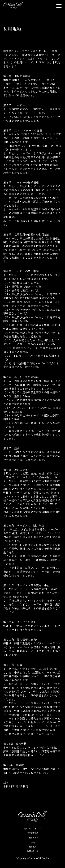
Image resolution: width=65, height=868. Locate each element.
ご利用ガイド (33, 838)
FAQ (33, 842)
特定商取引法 (33, 833)
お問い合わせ (33, 851)
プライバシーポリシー (33, 829)
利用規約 (33, 847)
